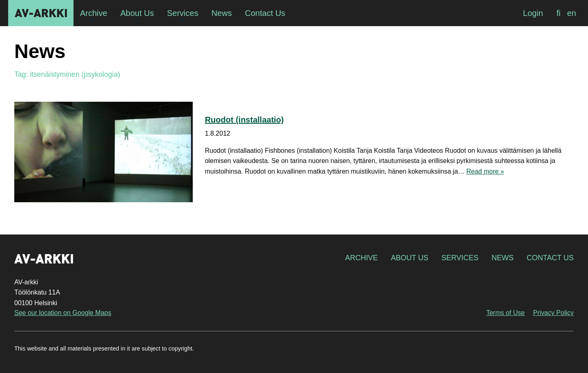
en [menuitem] (572, 13)
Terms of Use (506, 313)
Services (460, 258)
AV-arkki (41, 13)
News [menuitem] (222, 13)
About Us (410, 258)
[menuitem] (559, 13)
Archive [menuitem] (94, 13)
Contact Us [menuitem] (265, 13)
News (503, 258)
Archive (361, 258)
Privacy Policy (553, 313)
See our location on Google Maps (63, 313)
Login (533, 13)
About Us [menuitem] (137, 13)
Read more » (485, 171)
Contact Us (550, 258)
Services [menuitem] (183, 13)
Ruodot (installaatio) (244, 120)
